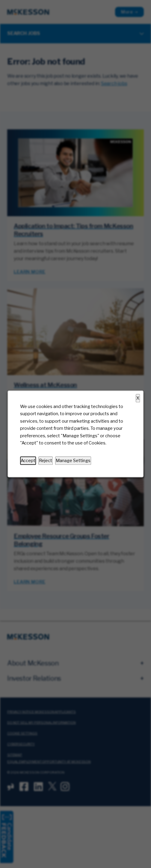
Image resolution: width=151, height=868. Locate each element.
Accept (28, 461)
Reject (46, 461)
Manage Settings (73, 461)
